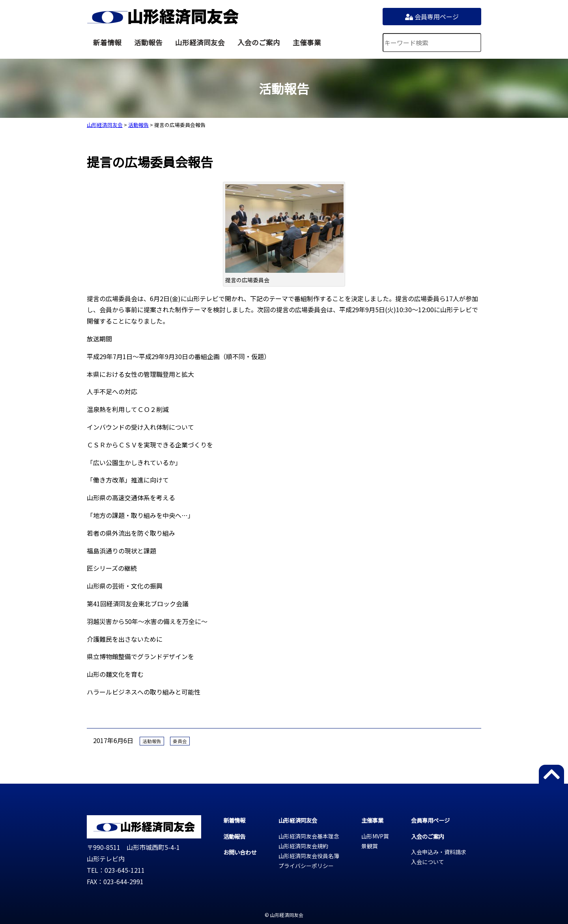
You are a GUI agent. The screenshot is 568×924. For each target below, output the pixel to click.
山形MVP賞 (375, 836)
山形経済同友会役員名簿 (309, 856)
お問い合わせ (240, 852)
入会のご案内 (259, 42)
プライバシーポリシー (306, 866)
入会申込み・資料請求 (439, 852)
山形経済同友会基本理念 (309, 836)
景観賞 (370, 846)
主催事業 (307, 42)
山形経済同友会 (163, 17)
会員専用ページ (432, 17)
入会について (428, 862)
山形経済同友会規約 (303, 846)
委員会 (180, 741)
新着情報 (107, 42)
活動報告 (148, 42)
